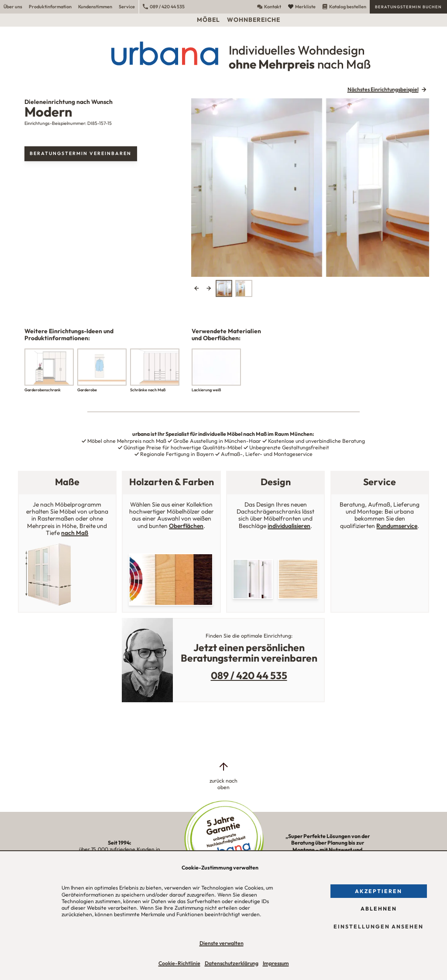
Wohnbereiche (254, 20)
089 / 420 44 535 (164, 7)
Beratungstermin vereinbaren (81, 153)
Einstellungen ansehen (378, 927)
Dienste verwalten (222, 943)
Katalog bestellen (344, 7)
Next (209, 288)
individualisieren (289, 526)
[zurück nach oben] (223, 776)
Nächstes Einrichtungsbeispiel (383, 89)
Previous (196, 288)
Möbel (208, 20)
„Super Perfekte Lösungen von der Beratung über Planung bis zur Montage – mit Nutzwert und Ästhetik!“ (327, 849)
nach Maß (75, 533)
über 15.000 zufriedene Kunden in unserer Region (120, 849)
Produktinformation (50, 7)
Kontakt (269, 7)
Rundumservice (397, 526)
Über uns (13, 7)
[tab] (224, 288)
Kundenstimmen (95, 7)
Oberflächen (186, 526)
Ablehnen (379, 909)
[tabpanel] (310, 188)
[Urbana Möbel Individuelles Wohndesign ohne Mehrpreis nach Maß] (223, 53)
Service (127, 7)
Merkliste (302, 7)
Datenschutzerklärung (232, 963)
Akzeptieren (378, 891)
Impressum (276, 963)
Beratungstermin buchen (408, 7)
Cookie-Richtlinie (179, 963)
